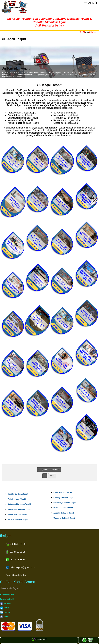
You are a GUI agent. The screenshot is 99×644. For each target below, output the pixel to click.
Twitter (4, 608)
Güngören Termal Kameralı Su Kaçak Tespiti (62, 204)
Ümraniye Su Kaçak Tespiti (64, 518)
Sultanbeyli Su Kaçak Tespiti (19, 504)
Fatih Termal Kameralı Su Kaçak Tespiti (63, 282)
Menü (90, 3)
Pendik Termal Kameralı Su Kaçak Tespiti (36, 241)
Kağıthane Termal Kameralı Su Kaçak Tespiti (37, 405)
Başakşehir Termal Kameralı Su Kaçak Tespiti (87, 315)
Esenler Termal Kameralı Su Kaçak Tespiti (61, 363)
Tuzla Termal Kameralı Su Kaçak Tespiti (14, 246)
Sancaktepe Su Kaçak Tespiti (19, 509)
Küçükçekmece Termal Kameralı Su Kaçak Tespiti (39, 321)
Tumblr (5, 617)
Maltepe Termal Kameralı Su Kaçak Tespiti (37, 280)
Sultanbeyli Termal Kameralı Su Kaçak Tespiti (13, 406)
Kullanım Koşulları (7, 595)
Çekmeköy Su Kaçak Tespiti (65, 503)
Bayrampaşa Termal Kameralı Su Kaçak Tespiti (86, 276)
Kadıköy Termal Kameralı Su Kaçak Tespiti (62, 162)
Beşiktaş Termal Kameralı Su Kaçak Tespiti (86, 238)
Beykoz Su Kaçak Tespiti (64, 508)
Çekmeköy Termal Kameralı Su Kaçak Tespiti (62, 403)
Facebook (6, 603)
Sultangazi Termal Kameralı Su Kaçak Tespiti (13, 365)
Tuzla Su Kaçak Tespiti (17, 499)
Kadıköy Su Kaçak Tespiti (64, 498)
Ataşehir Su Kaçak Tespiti (64, 513)
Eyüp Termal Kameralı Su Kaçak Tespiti (63, 322)
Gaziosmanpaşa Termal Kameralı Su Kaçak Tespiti (61, 245)
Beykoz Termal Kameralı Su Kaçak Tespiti (86, 199)
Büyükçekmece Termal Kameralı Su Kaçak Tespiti (61, 442)
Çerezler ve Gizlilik (7, 599)
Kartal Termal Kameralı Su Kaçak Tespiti (37, 366)
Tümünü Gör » (8, 167)
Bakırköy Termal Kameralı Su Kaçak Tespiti (86, 356)
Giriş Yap (93, 32)
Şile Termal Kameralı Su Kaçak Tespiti (13, 326)
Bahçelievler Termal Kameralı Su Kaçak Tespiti (85, 393)
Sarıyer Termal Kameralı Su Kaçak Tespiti (37, 162)
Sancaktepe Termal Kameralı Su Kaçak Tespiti (37, 202)
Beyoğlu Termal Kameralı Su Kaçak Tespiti (86, 161)
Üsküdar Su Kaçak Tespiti (18, 494)
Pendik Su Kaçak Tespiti (17, 514)
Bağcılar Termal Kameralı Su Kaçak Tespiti (86, 430)
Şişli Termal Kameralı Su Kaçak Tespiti (13, 287)
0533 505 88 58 (39, 639)
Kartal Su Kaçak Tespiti (63, 493)
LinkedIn (5, 612)
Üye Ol (82, 32)
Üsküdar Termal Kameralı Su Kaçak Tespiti (13, 162)
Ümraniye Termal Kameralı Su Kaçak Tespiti (15, 203)
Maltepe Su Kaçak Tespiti (18, 519)
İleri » (52, 476)
